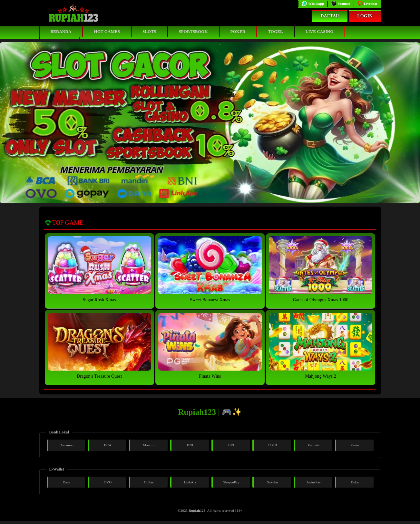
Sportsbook (193, 31)
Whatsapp (313, 4)
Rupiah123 (197, 510)
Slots (149, 31)
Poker (238, 31)
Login (365, 16)
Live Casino (320, 31)
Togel (275, 31)
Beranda (61, 31)
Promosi (341, 4)
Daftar (330, 16)
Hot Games (107, 31)
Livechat (367, 4)
